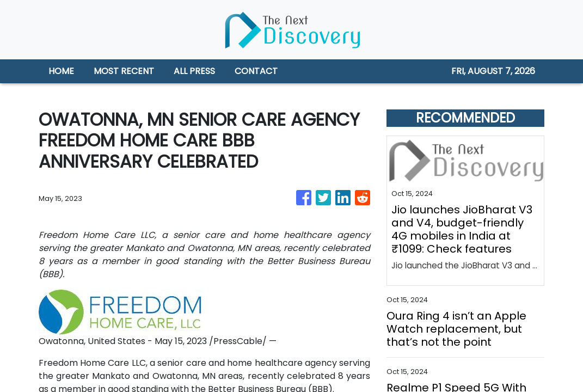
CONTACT (256, 71)
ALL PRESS (194, 71)
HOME (61, 71)
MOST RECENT (124, 71)
